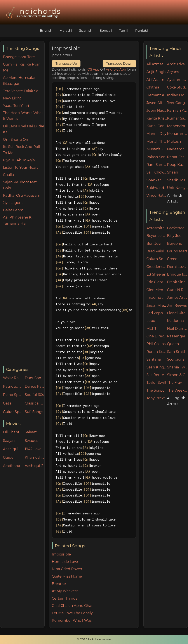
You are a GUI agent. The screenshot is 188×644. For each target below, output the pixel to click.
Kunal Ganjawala (157, 126)
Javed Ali (154, 103)
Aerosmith (156, 228)
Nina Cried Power (67, 569)
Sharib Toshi (177, 180)
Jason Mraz (156, 305)
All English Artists (176, 401)
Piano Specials (13, 395)
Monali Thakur (157, 141)
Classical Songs (35, 403)
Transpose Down (119, 64)
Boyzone (175, 244)
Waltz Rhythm (13, 378)
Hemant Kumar (157, 95)
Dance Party (35, 386)
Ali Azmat (155, 64)
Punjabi (142, 30)
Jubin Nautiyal (157, 110)
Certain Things (64, 598)
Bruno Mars (177, 251)
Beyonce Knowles (157, 236)
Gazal (8, 403)
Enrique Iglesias (177, 274)
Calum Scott (157, 259)
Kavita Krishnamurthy (157, 118)
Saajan (9, 441)
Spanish (86, 30)
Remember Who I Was (72, 621)
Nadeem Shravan (177, 149)
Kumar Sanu (177, 118)
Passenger (176, 336)
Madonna (175, 321)
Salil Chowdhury (157, 172)
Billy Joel (175, 236)
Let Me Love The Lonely (72, 613)
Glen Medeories (157, 290)
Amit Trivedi (177, 64)
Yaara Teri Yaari (16, 106)
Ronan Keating (157, 352)
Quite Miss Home (67, 576)
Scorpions (176, 359)
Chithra (153, 87)
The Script (155, 390)
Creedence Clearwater (157, 267)
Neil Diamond (177, 329)
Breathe (59, 584)
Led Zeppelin (157, 313)
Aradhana (12, 466)
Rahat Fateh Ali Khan (177, 157)
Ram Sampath (157, 165)
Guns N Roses (177, 290)
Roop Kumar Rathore (177, 165)
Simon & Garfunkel (177, 375)
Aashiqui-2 (34, 466)
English (46, 30)
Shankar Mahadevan (157, 180)
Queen (173, 344)
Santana (154, 359)
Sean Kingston (157, 367)
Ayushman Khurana (177, 80)
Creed (172, 259)
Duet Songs (35, 378)
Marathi (66, 30)
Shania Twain (177, 367)
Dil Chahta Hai (13, 432)
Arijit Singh (156, 72)
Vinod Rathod (157, 195)
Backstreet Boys (177, 228)
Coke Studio (177, 87)
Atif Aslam (155, 80)
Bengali (106, 30)
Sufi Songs (34, 412)
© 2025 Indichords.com (94, 639)
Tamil (124, 30)
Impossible (61, 554)
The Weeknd (177, 390)
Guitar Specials (13, 412)
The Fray (174, 383)
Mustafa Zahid (157, 149)
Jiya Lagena (13, 203)
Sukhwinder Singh (157, 188)
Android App (116, 69)
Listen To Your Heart (21, 168)
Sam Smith (177, 352)
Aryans (173, 72)
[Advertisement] (24, 296)
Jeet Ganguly (177, 103)
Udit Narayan (177, 188)
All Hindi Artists (174, 198)
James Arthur (177, 298)
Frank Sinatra (177, 282)
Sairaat (31, 432)
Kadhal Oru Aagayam (22, 195)
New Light (12, 98)
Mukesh (174, 141)
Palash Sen (156, 157)
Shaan (172, 172)
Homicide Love (65, 562)
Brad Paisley (157, 251)
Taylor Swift (156, 383)
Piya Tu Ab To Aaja (19, 160)
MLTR (151, 329)
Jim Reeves (177, 305)
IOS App (93, 69)
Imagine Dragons (157, 298)
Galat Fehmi (14, 210)
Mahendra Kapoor (177, 126)
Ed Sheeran (157, 274)
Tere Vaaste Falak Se (21, 91)
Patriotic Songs (13, 386)
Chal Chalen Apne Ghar (72, 606)
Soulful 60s (34, 395)
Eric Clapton (157, 282)
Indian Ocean (177, 95)
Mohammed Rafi (177, 134)
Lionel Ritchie (177, 313)
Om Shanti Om (16, 140)
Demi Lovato (177, 267)
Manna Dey (156, 134)
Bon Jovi (154, 244)
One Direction (157, 336)
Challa (9, 175)
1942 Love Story (35, 449)
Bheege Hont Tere (19, 57)
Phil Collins (156, 344)
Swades (31, 441)
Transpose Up (66, 64)
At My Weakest (65, 591)
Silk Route (155, 375)
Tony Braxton (157, 398)
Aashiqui (11, 449)
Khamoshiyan (35, 457)
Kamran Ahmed (177, 110)
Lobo (151, 321)
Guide (8, 457)
